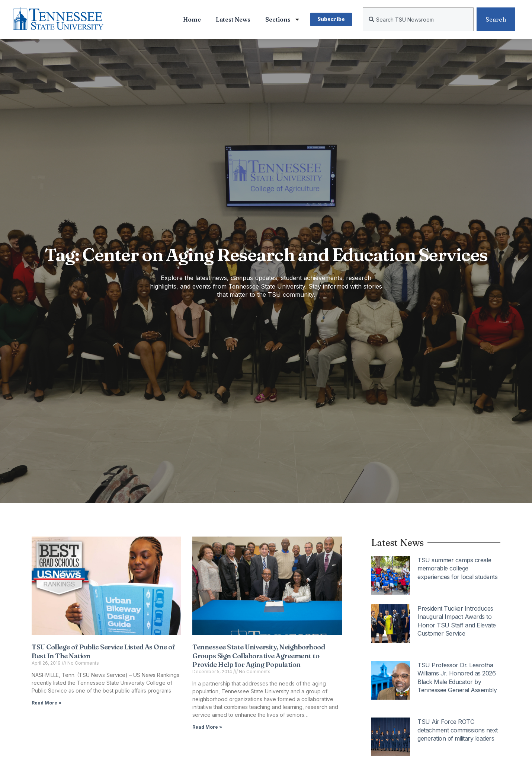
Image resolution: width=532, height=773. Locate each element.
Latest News (232, 19)
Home (191, 19)
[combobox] (418, 19)
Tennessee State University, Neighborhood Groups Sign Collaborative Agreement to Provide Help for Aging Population (259, 656)
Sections (282, 19)
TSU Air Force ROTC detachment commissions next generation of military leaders (458, 730)
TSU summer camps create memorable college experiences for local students (457, 568)
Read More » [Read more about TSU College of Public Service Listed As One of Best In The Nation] (47, 703)
